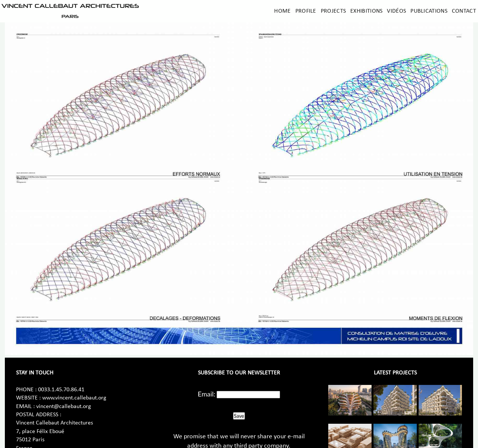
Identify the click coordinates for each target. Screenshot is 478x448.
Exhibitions (366, 11)
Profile (306, 11)
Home (282, 11)
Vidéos (396, 11)
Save (239, 416)
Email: (207, 394)
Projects (333, 11)
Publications (429, 11)
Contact (464, 11)
